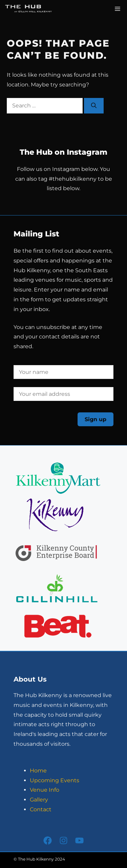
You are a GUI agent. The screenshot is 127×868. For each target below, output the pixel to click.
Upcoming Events (55, 780)
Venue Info (45, 790)
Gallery (39, 800)
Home (38, 771)
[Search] (94, 106)
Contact (41, 809)
